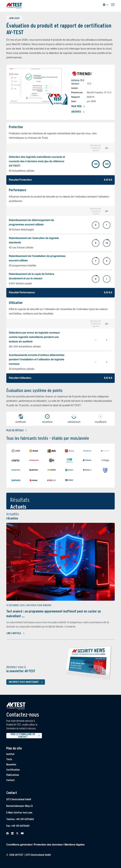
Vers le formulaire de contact (26, 736)
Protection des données (48, 845)
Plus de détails (16, 430)
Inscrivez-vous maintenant (26, 682)
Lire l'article (16, 633)
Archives (78, 112)
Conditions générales (19, 845)
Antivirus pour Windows (39, 605)
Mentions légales (75, 845)
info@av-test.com (23, 813)
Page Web (78, 107)
